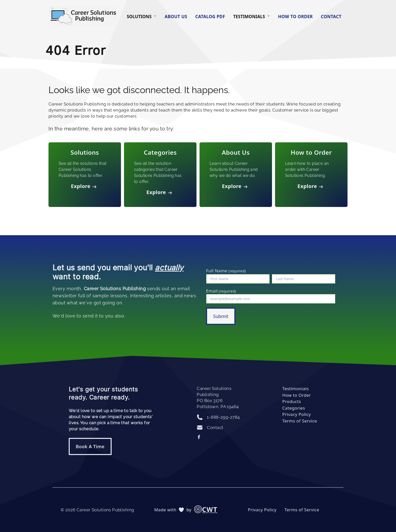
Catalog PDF (210, 17)
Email (221, 291)
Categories (294, 408)
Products (292, 401)
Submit (221, 316)
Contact (331, 17)
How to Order (295, 17)
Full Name (226, 271)
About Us (176, 17)
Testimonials (296, 389)
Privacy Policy (297, 414)
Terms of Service (300, 421)
